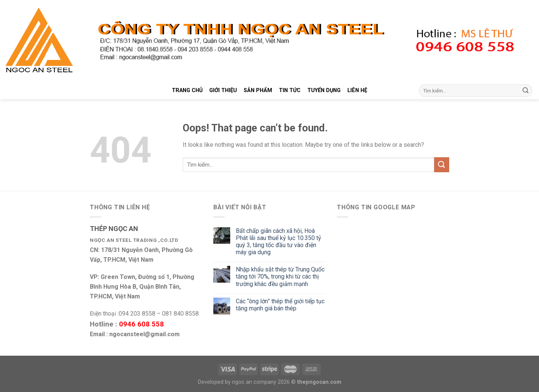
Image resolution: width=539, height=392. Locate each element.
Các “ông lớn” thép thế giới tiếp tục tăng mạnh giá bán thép (280, 305)
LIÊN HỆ (357, 90)
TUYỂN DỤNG (324, 90)
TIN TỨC (290, 90)
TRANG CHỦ (187, 90)
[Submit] (526, 91)
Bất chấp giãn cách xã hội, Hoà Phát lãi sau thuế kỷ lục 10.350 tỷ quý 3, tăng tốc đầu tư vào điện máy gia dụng (278, 242)
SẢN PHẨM (258, 90)
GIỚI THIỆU (223, 90)
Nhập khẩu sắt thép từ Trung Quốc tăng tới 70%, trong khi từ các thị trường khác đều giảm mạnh (280, 276)
